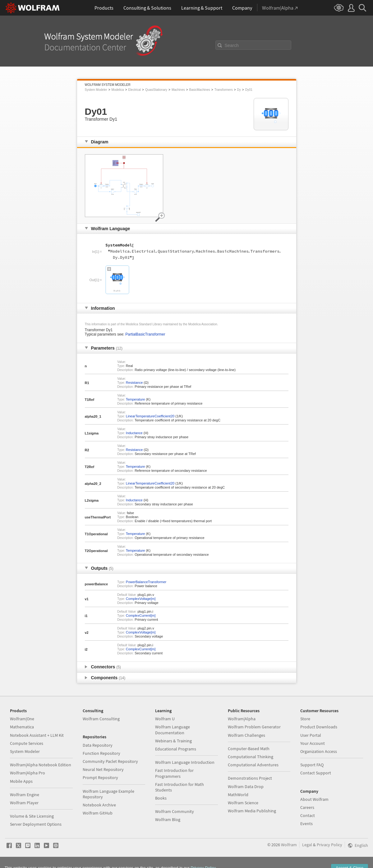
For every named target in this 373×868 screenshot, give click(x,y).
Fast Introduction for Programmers (174, 773)
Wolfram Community (175, 811)
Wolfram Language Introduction (185, 762)
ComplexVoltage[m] (141, 599)
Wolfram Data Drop (246, 787)
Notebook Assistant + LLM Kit (37, 735)
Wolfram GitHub (98, 813)
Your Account (313, 743)
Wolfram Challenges (246, 735)
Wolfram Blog (168, 819)
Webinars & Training (173, 741)
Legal (307, 845)
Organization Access (319, 751)
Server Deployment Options (36, 824)
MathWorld (238, 795)
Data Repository (98, 745)
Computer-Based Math (249, 749)
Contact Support (316, 773)
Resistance (134, 383)
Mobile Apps (21, 781)
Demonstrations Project (250, 778)
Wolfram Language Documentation (173, 730)
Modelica (118, 90)
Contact (308, 815)
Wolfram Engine (25, 795)
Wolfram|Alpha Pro (28, 773)
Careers (307, 807)
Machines (178, 90)
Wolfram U (165, 719)
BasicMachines (200, 90)
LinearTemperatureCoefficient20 (150, 416)
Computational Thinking (251, 757)
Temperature (136, 399)
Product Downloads (319, 727)
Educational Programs (176, 749)
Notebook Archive (99, 805)
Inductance (134, 433)
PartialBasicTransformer (145, 334)
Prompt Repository (100, 777)
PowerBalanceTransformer (146, 582)
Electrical (134, 90)
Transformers (224, 90)
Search (232, 45)
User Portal (311, 735)
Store (305, 719)
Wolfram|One (22, 719)
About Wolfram (314, 799)
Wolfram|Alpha (242, 719)
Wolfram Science (243, 803)
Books (161, 798)
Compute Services (27, 743)
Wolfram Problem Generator (254, 727)
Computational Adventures (253, 765)
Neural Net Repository (103, 769)
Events (306, 824)
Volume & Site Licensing (32, 816)
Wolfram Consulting (101, 719)
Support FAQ (312, 765)
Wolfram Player (24, 803)
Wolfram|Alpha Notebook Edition (41, 765)
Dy (239, 90)
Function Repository (101, 753)
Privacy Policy (329, 845)
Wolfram (289, 845)
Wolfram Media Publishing (252, 811)
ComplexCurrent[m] (141, 615)
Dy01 (249, 90)
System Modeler (96, 90)
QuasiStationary (156, 90)
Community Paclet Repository (110, 761)
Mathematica (22, 727)
